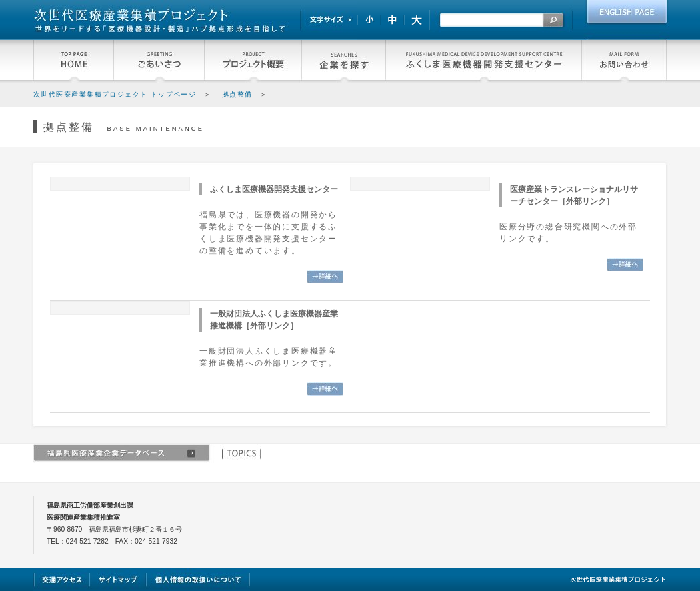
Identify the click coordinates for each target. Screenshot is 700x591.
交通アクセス (62, 579)
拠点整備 (237, 94)
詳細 (325, 277)
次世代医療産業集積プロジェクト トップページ (115, 94)
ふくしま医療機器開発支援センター (483, 61)
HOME (73, 61)
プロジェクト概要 (253, 61)
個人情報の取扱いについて (198, 579)
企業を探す (343, 61)
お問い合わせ (624, 61)
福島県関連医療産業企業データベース (122, 454)
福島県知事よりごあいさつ (159, 61)
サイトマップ (118, 579)
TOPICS (241, 454)
